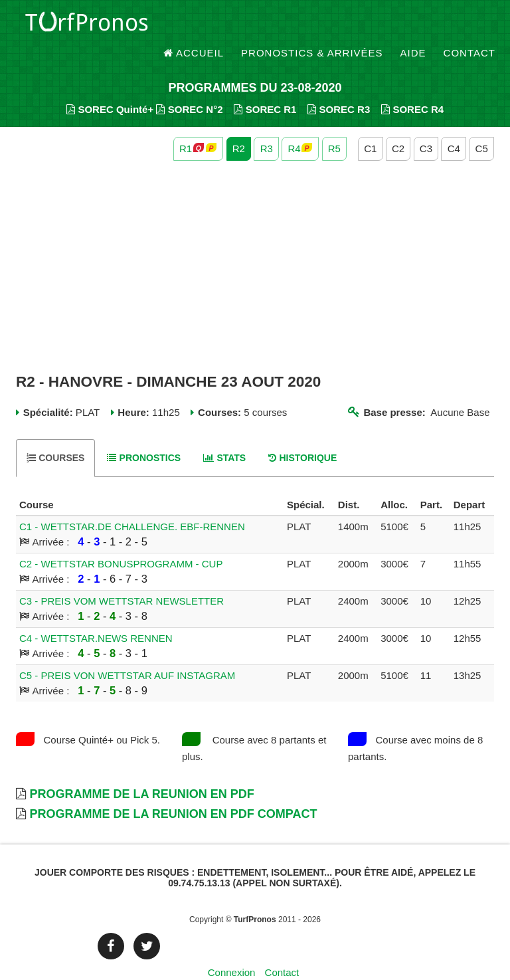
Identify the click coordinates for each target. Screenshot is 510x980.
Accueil (194, 26)
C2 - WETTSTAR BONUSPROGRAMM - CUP (121, 541)
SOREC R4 (412, 87)
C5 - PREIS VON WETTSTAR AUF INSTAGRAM (127, 653)
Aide (413, 26)
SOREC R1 (265, 87)
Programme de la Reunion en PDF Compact (173, 791)
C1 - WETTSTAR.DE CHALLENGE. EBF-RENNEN (132, 504)
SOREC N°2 (189, 87)
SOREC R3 (339, 87)
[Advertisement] (255, 245)
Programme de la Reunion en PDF (141, 771)
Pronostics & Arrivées (312, 26)
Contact (469, 26)
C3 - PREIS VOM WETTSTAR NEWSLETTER (122, 578)
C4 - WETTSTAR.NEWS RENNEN (96, 616)
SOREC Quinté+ (110, 87)
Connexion (232, 950)
